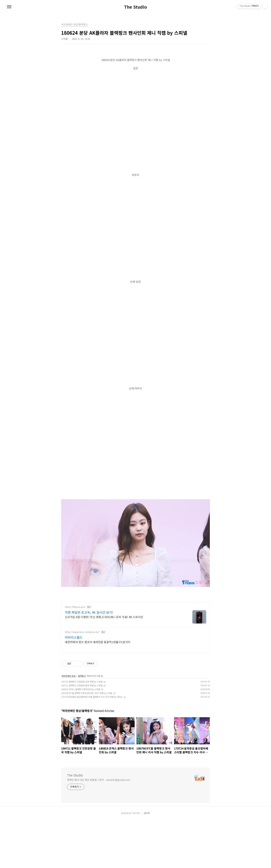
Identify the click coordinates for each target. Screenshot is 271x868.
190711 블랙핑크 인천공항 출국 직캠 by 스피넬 (82, 734)
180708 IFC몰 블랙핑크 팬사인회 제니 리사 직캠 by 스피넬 (87, 741)
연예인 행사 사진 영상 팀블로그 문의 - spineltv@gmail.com (99, 828)
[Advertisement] (135, 623)
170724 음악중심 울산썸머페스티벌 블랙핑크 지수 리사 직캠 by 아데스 (92, 745)
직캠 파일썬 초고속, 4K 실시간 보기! (89, 661)
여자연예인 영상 (69, 724)
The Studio (135, 7)
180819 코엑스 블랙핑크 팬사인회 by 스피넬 (81, 738)
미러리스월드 (74, 686)
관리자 (147, 861)
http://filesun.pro (75, 655)
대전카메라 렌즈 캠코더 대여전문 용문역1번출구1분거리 (98, 690)
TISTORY (136, 861)
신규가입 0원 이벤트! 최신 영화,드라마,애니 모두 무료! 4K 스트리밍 (104, 665)
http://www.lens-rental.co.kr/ (82, 680)
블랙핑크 (82, 724)
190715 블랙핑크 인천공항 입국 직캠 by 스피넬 (82, 730)
